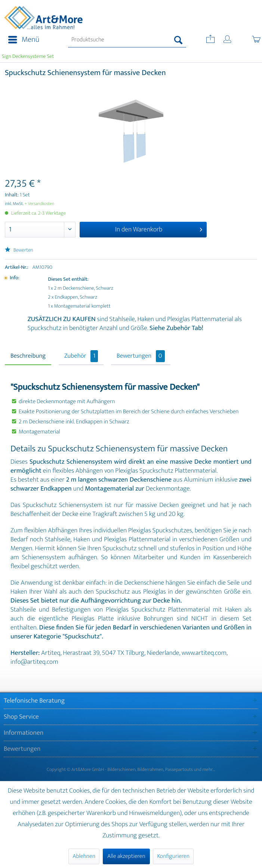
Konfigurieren (173, 856)
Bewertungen (141, 356)
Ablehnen (84, 856)
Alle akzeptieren (126, 856)
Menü (24, 40)
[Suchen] (178, 40)
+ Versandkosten (40, 204)
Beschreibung (28, 356)
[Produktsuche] (127, 40)
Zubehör (81, 356)
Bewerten (19, 250)
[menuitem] (21, 40)
